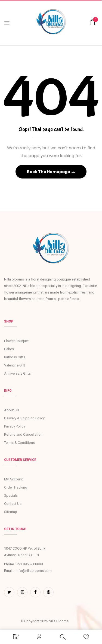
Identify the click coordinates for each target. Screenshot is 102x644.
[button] (92, 22)
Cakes (9, 349)
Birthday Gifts (15, 357)
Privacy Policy (15, 426)
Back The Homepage (49, 172)
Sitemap (11, 512)
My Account (13, 479)
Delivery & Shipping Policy (24, 418)
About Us (12, 410)
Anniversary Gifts (17, 373)
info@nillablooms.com (34, 571)
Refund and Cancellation (23, 434)
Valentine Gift (15, 365)
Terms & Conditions (19, 443)
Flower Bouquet (16, 341)
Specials (11, 495)
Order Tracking (16, 487)
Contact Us (13, 504)
